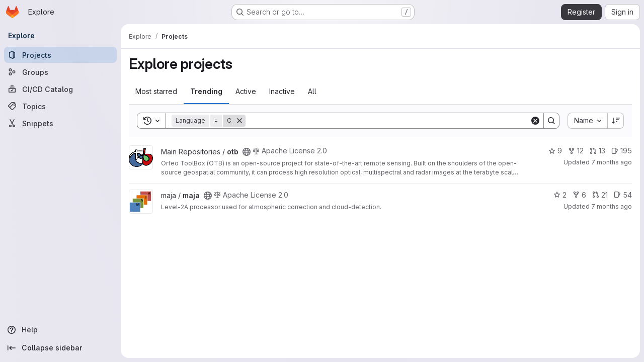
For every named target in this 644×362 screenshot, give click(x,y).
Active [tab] (246, 91)
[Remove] (239, 121)
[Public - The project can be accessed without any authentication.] (247, 152)
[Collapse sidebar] (60, 348)
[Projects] (60, 55)
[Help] (60, 330)
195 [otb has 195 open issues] (622, 151)
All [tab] (312, 91)
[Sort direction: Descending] (616, 121)
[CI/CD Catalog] (60, 89)
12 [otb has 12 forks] (576, 151)
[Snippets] (60, 123)
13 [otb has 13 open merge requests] (597, 151)
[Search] (388, 121)
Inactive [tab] (282, 91)
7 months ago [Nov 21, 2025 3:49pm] (612, 206)
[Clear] (535, 121)
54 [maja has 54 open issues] (623, 195)
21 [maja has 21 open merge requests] (600, 195)
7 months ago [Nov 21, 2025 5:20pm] (612, 162)
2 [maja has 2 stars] (560, 195)
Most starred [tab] (156, 91)
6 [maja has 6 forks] (579, 195)
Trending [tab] (206, 91)
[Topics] (60, 106)
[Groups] (60, 72)
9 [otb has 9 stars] (555, 151)
